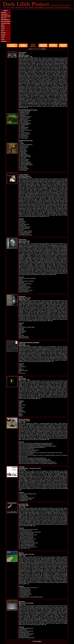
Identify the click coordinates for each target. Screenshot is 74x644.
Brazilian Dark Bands (53, 45)
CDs (2, 16)
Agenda (3, 34)
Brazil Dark (7, 23)
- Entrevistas (4, 14)
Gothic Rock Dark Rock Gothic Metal (12, 45)
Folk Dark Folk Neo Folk (23, 45)
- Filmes (3, 27)
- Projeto (3, 36)
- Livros (3, 29)
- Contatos (3, 41)
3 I (37, 49)
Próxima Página (37, 641)
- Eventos (3, 32)
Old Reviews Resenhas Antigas (63, 45)
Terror (3, 38)
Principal (4, 12)
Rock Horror (7, 21)
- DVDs (2, 25)
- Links (2, 40)
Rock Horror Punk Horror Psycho (43, 45)
